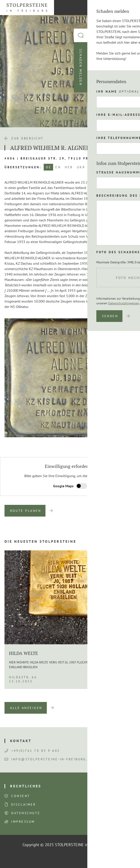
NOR (93, 167)
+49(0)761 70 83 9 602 (32, 751)
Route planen (26, 511)
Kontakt (21, 741)
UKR (81, 167)
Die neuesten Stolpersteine (40, 541)
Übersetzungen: (23, 167)
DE (49, 167)
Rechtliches (26, 786)
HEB (69, 167)
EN (58, 167)
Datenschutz (26, 813)
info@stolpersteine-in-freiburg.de (49, 759)
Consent (21, 796)
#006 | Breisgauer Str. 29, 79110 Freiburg (54, 158)
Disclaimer (24, 804)
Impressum (23, 822)
